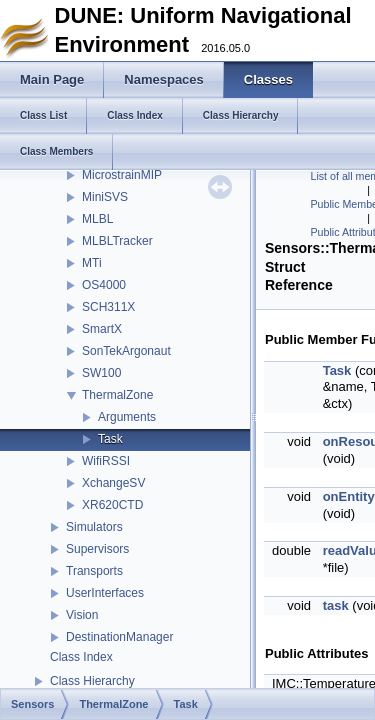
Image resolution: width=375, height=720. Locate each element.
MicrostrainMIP (122, 175)
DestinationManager (119, 637)
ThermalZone (117, 395)
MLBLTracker (117, 241)
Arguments (127, 417)
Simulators (94, 527)
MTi (92, 263)
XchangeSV (113, 483)
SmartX (102, 329)
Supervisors (97, 549)
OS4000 (104, 285)
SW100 (101, 373)
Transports (94, 571)
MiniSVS (105, 197)
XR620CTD (112, 505)
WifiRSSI (106, 461)
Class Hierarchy (92, 681)
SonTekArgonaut (126, 351)
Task (110, 439)
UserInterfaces (105, 593)
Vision (82, 615)
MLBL (97, 219)
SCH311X (108, 307)
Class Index (81, 657)
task (336, 605)
